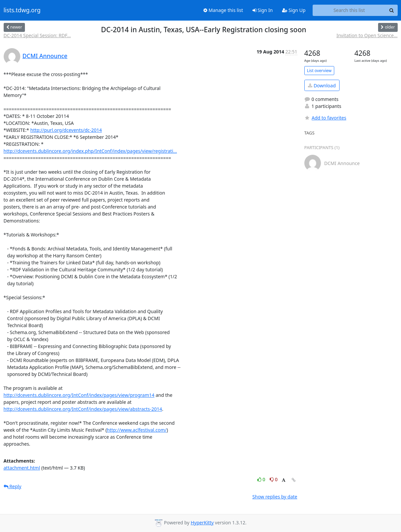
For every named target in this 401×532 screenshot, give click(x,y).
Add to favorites (325, 118)
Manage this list (223, 10)
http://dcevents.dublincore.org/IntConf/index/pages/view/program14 (79, 395)
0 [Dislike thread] (274, 479)
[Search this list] (349, 10)
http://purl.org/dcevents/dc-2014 (66, 130)
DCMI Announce (45, 56)
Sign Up (294, 10)
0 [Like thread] (262, 479)
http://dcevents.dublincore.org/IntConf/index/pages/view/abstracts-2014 (83, 409)
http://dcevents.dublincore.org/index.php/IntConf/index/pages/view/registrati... (90, 151)
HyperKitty (202, 523)
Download (322, 86)
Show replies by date (275, 497)
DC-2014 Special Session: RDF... (37, 35)
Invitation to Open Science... (367, 35)
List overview (319, 71)
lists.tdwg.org (22, 10)
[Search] (392, 10)
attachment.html (22, 468)
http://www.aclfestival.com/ (137, 430)
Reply (13, 486)
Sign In (263, 10)
